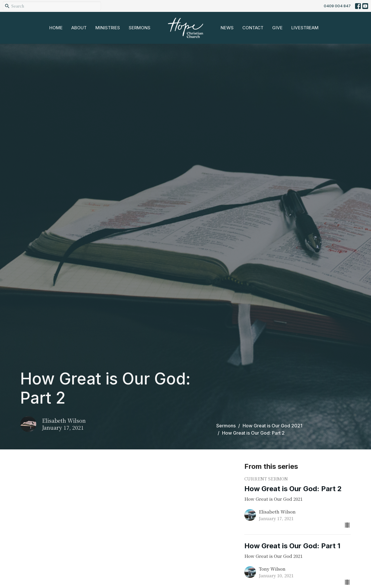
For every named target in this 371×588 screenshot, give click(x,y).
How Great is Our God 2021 (272, 426)
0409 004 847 (337, 6)
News (227, 28)
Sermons (140, 28)
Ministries (108, 28)
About (79, 28)
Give (277, 28)
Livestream (305, 28)
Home (56, 28)
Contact (253, 28)
